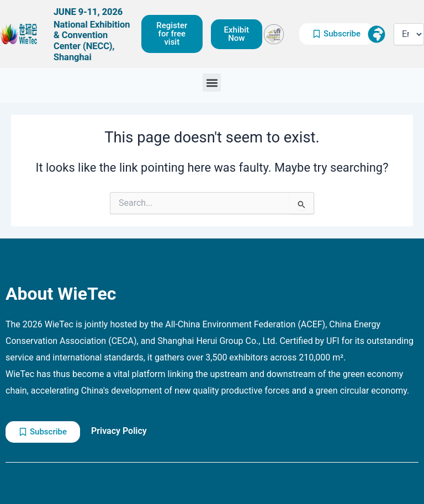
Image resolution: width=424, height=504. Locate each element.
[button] (212, 83)
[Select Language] (409, 34)
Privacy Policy (119, 431)
